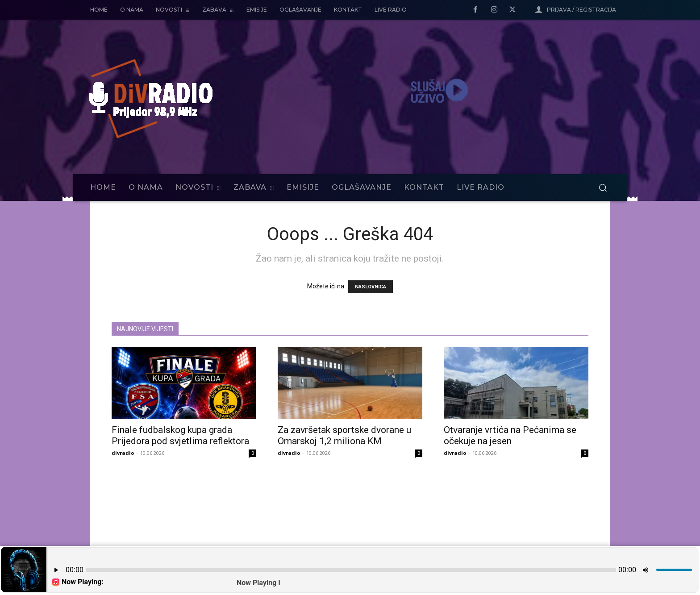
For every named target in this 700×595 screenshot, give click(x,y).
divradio (123, 453)
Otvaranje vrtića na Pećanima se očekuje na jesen (510, 435)
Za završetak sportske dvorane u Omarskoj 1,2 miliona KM (344, 435)
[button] (603, 187)
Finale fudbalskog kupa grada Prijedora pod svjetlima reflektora (180, 435)
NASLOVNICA (371, 287)
